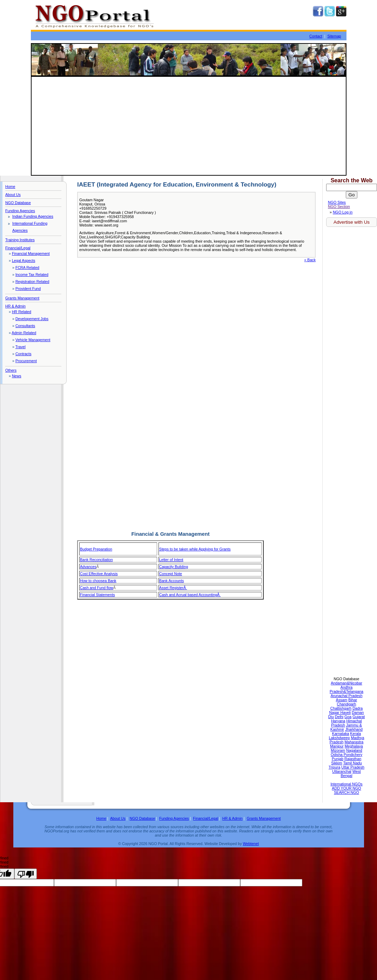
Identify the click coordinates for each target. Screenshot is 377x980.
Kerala (355, 734)
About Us (13, 195)
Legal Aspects (23, 261)
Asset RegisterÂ (173, 588)
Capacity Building (174, 567)
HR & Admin (15, 306)
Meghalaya (354, 746)
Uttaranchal (342, 771)
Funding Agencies (20, 211)
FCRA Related (27, 268)
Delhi (339, 717)
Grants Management (22, 298)
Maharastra (354, 742)
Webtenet (251, 844)
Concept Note (171, 574)
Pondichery (353, 755)
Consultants (25, 326)
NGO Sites (337, 202)
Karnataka (341, 734)
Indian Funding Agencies (33, 216)
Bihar (353, 700)
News (17, 376)
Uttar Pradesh (353, 767)
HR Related (22, 312)
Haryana (338, 721)
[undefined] (26, 874)
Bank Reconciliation (96, 560)
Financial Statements (97, 595)
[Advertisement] (189, 126)
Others (11, 370)
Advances (88, 567)
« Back (310, 260)
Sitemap (334, 36)
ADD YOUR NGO (346, 788)
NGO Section (339, 207)
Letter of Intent (171, 560)
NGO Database (18, 203)
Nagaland (354, 750)
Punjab (338, 759)
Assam (342, 700)
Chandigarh (346, 704)
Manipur (337, 746)
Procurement (26, 361)
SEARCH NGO (346, 792)
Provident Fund (28, 289)
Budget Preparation (96, 549)
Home (10, 187)
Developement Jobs (32, 319)
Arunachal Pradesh (347, 696)
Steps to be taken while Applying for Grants (195, 549)
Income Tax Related (32, 275)
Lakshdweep (339, 738)
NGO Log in (343, 212)
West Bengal (351, 773)
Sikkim (336, 763)
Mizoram (338, 750)
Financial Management (31, 254)
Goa (348, 717)
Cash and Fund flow (97, 588)
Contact (316, 36)
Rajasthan (353, 759)
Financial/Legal (18, 248)
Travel (21, 347)
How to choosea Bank (98, 581)
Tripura (334, 767)
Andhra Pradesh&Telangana (346, 689)
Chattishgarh (341, 708)
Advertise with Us (352, 222)
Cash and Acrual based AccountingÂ (190, 595)
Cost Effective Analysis (99, 574)
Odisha (337, 755)
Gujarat (359, 717)
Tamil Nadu (352, 763)
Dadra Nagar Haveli (346, 710)
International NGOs (346, 784)
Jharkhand (354, 729)
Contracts (23, 354)
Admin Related (24, 333)
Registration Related (32, 282)
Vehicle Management (33, 340)
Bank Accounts (172, 581)
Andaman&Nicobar (346, 683)
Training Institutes (20, 240)
